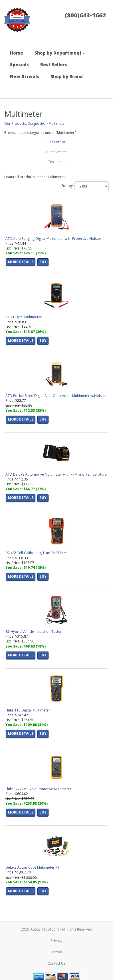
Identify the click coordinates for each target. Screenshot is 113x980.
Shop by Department (60, 53)
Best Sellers (54, 64)
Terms (56, 952)
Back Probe (57, 142)
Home (17, 53)
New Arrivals (25, 76)
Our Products (15, 123)
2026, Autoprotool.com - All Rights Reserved (56, 929)
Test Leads (57, 162)
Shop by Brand (67, 76)
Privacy (56, 941)
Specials (19, 64)
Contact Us (56, 963)
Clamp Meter (57, 152)
